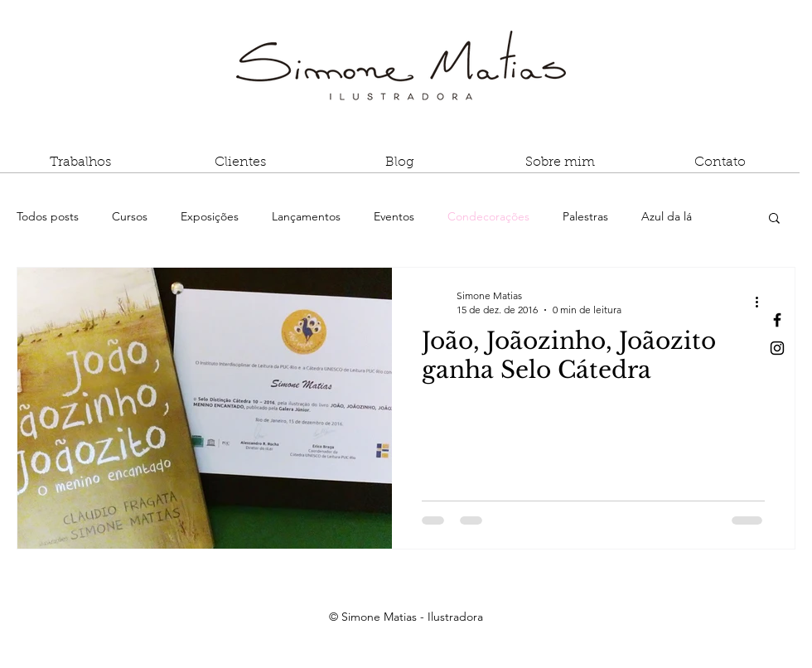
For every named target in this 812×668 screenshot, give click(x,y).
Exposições (210, 216)
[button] (80, 168)
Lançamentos (306, 216)
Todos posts (48, 216)
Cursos (130, 216)
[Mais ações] (762, 302)
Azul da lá (667, 216)
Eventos (394, 216)
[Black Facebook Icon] (777, 320)
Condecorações (488, 216)
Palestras (585, 216)
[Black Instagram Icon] (777, 348)
